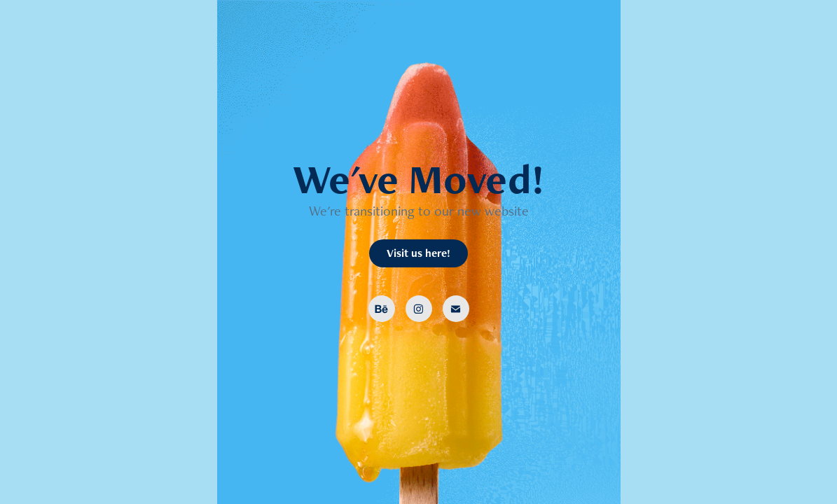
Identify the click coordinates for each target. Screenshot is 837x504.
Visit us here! (418, 253)
